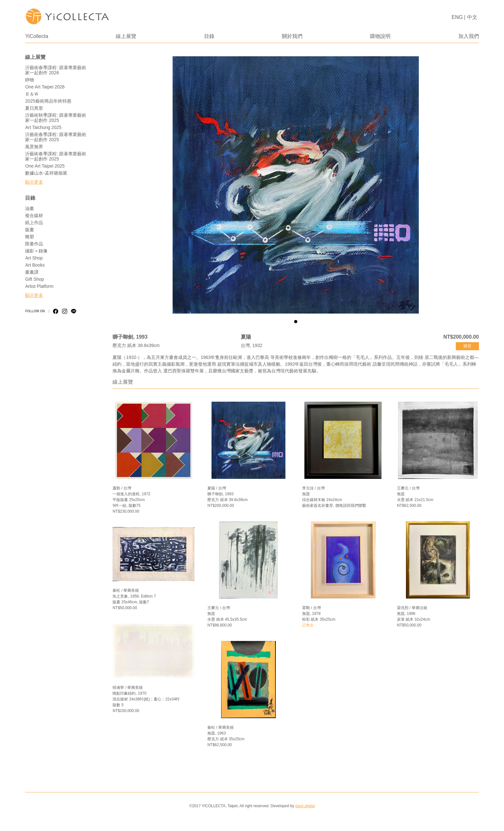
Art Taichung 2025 (43, 127)
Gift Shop (34, 279)
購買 (467, 346)
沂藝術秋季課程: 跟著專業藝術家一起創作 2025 (56, 118)
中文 (472, 17)
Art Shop (34, 258)
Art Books (35, 265)
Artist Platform (39, 286)
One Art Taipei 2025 (45, 166)
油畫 (30, 208)
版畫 (30, 230)
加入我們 (469, 36)
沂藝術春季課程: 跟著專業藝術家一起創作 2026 (56, 70)
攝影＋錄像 (36, 251)
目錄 (209, 36)
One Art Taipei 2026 (45, 87)
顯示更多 (34, 182)
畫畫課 (32, 272)
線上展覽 (126, 36)
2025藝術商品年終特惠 (48, 101)
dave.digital (305, 806)
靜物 (30, 80)
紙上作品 (34, 223)
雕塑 (30, 237)
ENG (457, 17)
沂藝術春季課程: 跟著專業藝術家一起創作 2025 (56, 137)
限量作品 (34, 244)
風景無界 (34, 147)
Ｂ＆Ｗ (32, 94)
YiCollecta (36, 36)
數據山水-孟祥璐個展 (46, 173)
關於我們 (292, 36)
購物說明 (380, 36)
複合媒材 (34, 215)
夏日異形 (34, 108)
